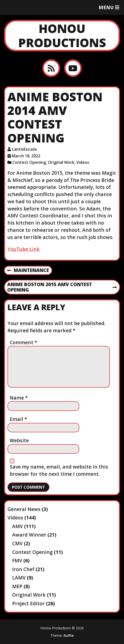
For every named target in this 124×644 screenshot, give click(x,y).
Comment (23, 342)
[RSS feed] (51, 68)
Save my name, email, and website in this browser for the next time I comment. (59, 470)
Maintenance (28, 271)
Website (19, 440)
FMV (17, 560)
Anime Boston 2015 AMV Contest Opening (62, 287)
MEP (17, 586)
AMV (18, 526)
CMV (17, 543)
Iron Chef (23, 569)
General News (24, 509)
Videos (83, 162)
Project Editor (28, 603)
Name (19, 398)
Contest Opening (29, 162)
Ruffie (69, 635)
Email (18, 419)
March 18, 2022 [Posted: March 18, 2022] (26, 156)
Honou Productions (62, 36)
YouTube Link (24, 249)
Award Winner (29, 535)
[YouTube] (73, 68)
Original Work (61, 162)
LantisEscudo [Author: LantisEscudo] (24, 149)
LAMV (19, 578)
